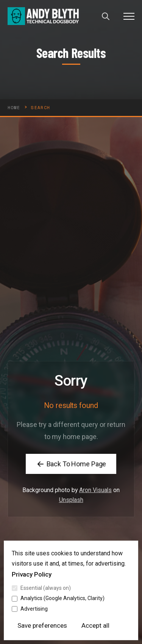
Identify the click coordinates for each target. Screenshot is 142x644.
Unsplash (71, 507)
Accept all (95, 625)
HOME (14, 108)
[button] (129, 16)
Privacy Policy (32, 574)
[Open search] (106, 16)
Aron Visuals (95, 497)
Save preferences (42, 625)
